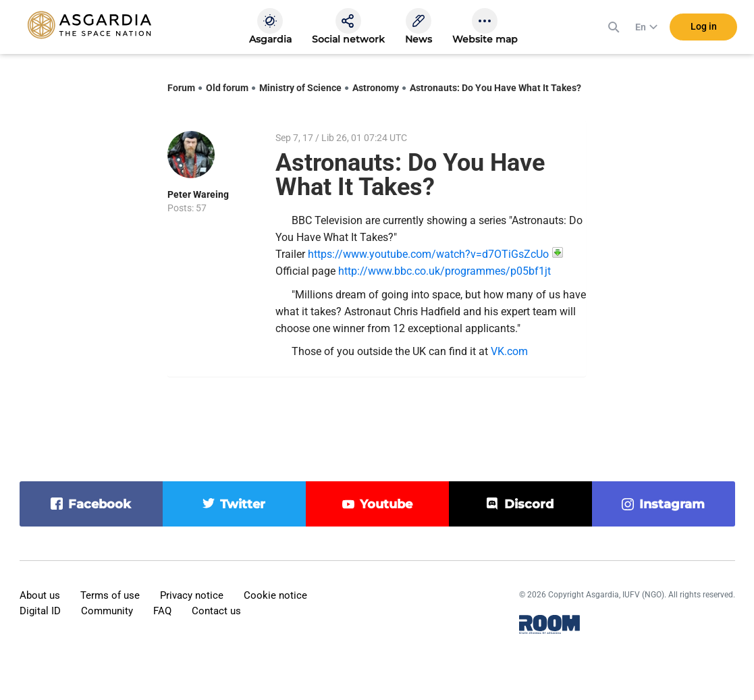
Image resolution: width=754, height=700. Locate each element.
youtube (386, 504)
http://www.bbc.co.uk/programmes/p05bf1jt (445, 271)
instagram (672, 504)
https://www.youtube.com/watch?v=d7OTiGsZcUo (428, 254)
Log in (704, 26)
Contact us (216, 611)
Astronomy (376, 88)
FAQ (162, 611)
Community (107, 611)
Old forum (227, 88)
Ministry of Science (300, 88)
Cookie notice (275, 595)
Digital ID (40, 611)
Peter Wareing (198, 194)
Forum (181, 88)
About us (40, 595)
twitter (243, 504)
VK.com (509, 351)
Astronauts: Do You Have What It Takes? (495, 88)
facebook (100, 504)
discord (529, 504)
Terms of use (110, 595)
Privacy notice (192, 595)
